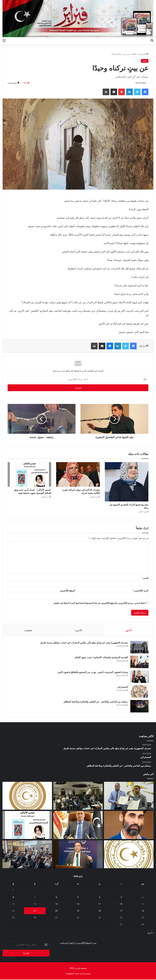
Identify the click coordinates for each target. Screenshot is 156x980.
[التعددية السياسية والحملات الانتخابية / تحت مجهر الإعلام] (139, 662)
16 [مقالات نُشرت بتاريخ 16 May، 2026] (143, 911)
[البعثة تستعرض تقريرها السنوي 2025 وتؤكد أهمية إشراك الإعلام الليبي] (27, 855)
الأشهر (129, 630)
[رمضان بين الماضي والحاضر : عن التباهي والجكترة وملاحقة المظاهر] (139, 706)
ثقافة (134, 54)
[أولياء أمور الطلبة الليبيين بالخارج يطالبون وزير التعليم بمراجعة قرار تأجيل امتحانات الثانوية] (27, 796)
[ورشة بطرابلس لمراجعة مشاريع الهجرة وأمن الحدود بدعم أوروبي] (78, 796)
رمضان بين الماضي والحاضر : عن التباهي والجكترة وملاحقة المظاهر (95, 702)
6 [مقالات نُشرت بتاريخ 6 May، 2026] (56, 898)
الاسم (145, 578)
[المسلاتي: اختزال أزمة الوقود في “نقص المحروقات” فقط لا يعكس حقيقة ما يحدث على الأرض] (129, 825)
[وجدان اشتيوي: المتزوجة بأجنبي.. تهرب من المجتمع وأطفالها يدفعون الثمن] (139, 677)
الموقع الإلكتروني (67, 591)
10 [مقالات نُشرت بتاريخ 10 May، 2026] (121, 904)
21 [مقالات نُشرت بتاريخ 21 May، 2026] (35, 911)
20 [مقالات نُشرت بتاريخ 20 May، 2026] (56, 911)
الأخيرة (79, 630)
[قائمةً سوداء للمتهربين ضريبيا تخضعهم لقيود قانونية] (78, 825)
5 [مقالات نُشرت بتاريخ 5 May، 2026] (78, 898)
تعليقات (28, 630)
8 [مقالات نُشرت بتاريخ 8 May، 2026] (13, 898)
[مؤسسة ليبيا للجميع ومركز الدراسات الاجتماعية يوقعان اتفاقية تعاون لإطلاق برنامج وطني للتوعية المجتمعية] (129, 796)
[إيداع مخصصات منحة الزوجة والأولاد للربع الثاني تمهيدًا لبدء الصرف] (129, 855)
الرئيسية (143, 54)
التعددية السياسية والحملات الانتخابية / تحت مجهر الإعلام (101, 658)
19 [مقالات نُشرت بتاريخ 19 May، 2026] (78, 911)
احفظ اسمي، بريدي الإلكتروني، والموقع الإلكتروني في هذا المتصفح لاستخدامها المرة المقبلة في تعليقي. (99, 603)
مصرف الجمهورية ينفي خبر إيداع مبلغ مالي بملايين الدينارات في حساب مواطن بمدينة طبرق (84, 643)
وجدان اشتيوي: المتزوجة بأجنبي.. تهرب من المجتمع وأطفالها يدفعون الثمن (92, 672)
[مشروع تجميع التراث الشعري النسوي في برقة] (127, 482)
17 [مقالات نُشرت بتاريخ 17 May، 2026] (121, 911)
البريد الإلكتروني (140, 591)
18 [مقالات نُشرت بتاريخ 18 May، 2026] (100, 911)
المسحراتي (122, 687)
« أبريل (150, 933)
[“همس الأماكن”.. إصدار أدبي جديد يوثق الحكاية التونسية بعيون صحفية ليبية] (29, 474)
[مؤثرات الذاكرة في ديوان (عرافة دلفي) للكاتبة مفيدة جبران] (78, 474)
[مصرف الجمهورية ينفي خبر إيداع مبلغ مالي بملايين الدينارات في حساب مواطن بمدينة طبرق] (139, 647)
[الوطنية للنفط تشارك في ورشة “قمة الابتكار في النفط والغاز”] (78, 855)
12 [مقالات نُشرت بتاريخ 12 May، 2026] (78, 904)
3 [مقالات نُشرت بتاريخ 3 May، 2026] (121, 898)
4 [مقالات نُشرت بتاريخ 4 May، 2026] (100, 898)
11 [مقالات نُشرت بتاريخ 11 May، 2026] (100, 904)
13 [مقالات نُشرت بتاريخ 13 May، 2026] (56, 904)
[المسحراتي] (139, 692)
